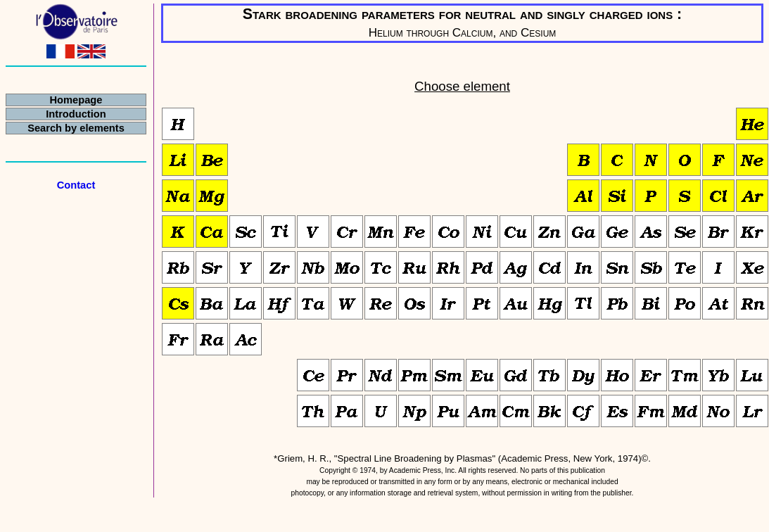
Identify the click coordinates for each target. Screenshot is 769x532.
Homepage (76, 100)
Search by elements (76, 128)
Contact (76, 185)
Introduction (76, 114)
